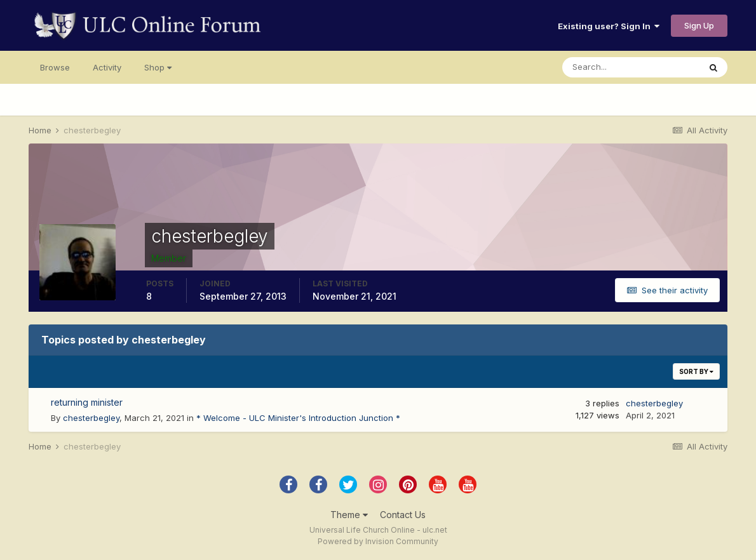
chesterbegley (91, 418)
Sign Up (699, 25)
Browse (55, 67)
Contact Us (403, 515)
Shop (158, 67)
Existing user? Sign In (609, 26)
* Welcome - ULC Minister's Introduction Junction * (298, 418)
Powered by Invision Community (378, 541)
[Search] (631, 67)
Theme (349, 515)
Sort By (696, 371)
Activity (107, 67)
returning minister (87, 402)
